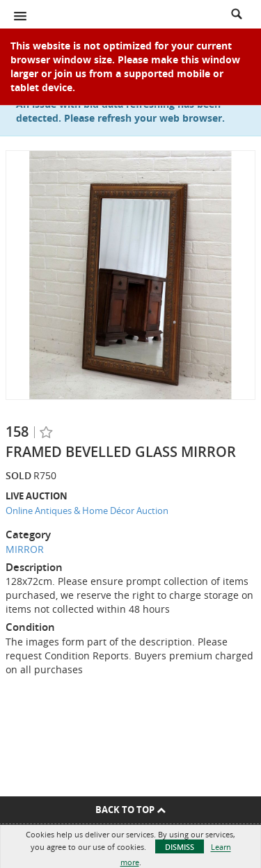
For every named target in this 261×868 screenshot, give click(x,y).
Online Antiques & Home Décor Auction (87, 511)
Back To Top (130, 810)
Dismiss (180, 847)
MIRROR (25, 549)
